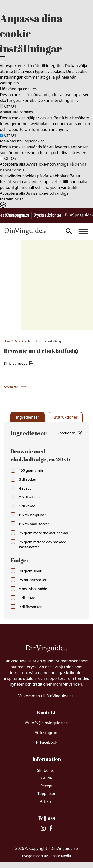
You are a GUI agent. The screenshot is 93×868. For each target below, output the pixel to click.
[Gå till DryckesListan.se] (47, 215)
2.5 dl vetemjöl (26, 497)
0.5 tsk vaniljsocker (30, 524)
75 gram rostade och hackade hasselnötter (38, 544)
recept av (15, 387)
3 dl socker (23, 479)
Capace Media (60, 856)
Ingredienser (28, 417)
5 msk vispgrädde (29, 589)
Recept (19, 341)
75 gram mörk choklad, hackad (39, 533)
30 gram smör (26, 571)
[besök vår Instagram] (46, 733)
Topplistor (46, 794)
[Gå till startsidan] (25, 231)
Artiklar (46, 801)
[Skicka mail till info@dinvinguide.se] (46, 723)
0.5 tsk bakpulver (28, 515)
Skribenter (46, 770)
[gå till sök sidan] (69, 231)
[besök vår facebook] (46, 742)
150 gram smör (27, 470)
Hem (7, 341)
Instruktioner (66, 417)
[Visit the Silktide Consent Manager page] (46, 205)
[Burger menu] (83, 231)
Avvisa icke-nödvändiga (47, 164)
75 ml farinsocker (29, 580)
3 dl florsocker (26, 607)
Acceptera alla (13, 164)
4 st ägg (21, 488)
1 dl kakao (23, 506)
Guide (46, 778)
